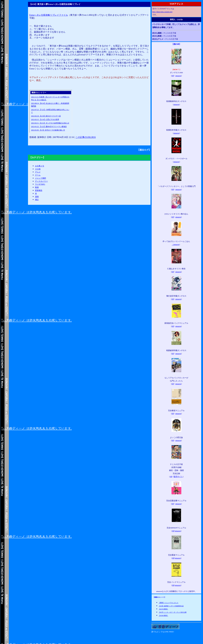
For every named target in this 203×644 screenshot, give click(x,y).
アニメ (38, 172)
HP (173, 76)
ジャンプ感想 (41, 178)
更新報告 (39, 190)
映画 (37, 187)
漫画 (37, 197)
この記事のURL (83, 137)
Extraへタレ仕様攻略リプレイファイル (49, 15)
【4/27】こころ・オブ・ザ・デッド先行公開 (173, 612)
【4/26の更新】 (163, 615)
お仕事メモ (40, 166)
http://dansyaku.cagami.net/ (162, 12)
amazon (178, 76)
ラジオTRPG (40, 184)
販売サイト (178, 477)
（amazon (175, 244)
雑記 (37, 200)
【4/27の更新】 (163, 609)
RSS (94, 137)
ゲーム (38, 175)
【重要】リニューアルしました (169, 603)
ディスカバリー (41, 181)
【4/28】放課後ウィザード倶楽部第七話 (171, 606)
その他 (38, 169)
